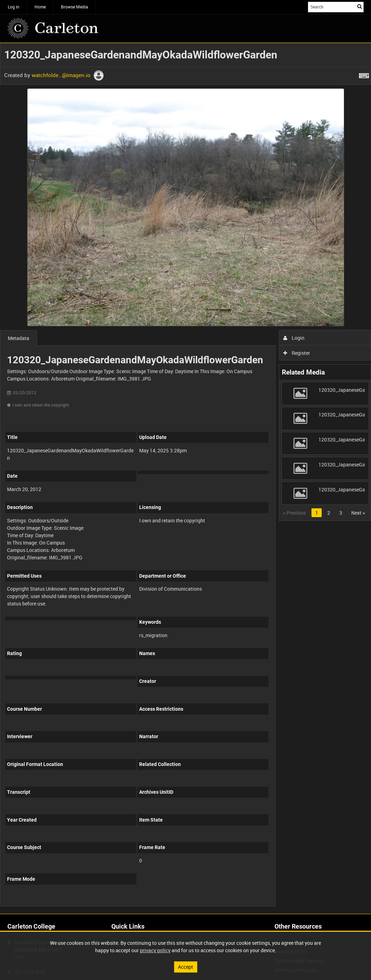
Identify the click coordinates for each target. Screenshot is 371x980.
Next (358, 513)
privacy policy (155, 950)
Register (297, 353)
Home (40, 7)
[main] (185, 478)
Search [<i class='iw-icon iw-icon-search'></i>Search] (360, 6)
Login (294, 338)
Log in (14, 7)
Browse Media (75, 7)
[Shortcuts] (364, 74)
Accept (185, 967)
